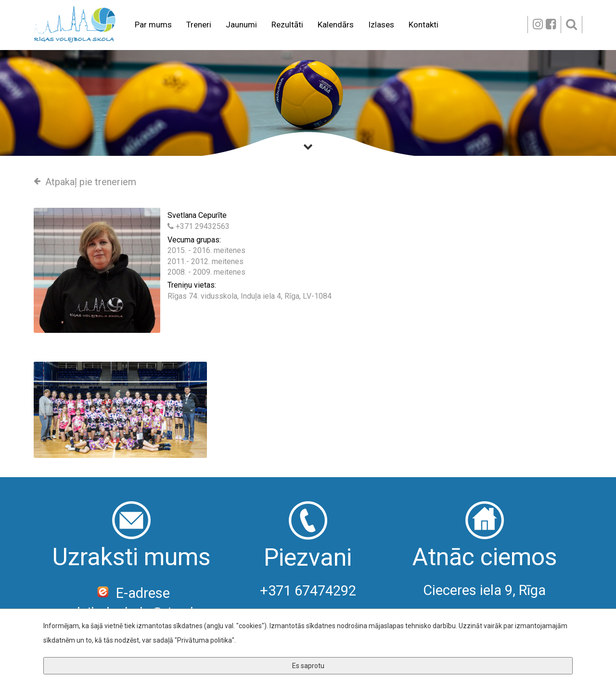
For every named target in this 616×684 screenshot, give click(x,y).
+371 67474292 (308, 591)
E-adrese (132, 593)
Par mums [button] (153, 25)
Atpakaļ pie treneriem (85, 182)
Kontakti (423, 25)
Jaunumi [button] (241, 25)
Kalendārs (336, 25)
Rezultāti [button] (287, 25)
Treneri (199, 25)
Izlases (381, 25)
